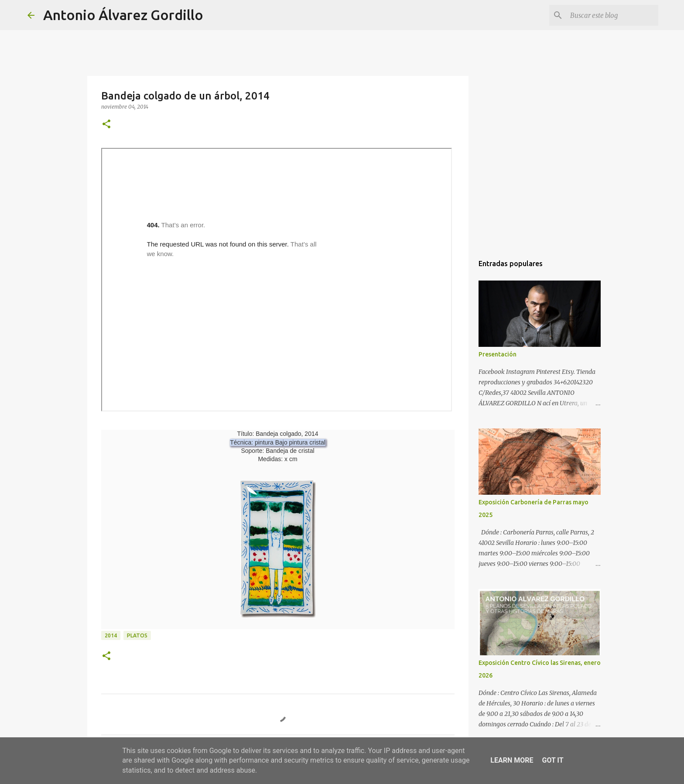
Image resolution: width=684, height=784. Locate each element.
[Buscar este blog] (612, 15)
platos (137, 635)
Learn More (512, 760)
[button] (106, 125)
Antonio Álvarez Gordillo (123, 15)
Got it (552, 760)
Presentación (498, 354)
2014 (111, 635)
